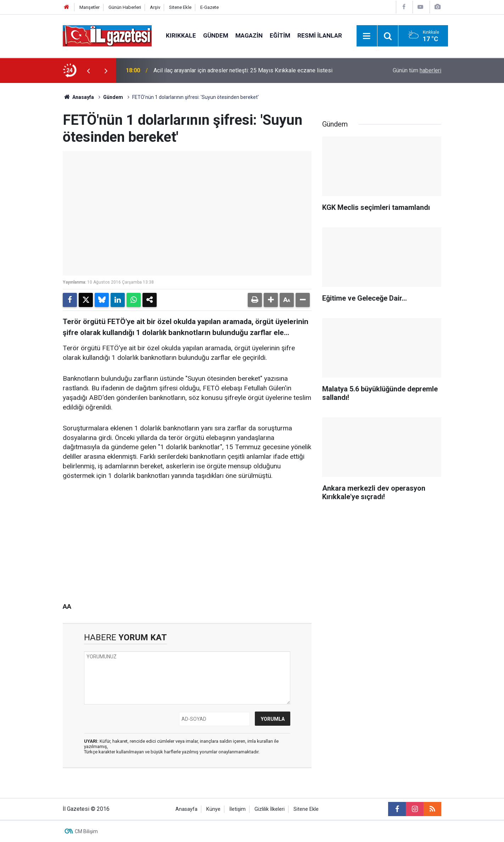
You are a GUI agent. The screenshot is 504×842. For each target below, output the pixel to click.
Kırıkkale (181, 35)
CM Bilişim (86, 831)
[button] (271, 300)
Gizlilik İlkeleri (270, 809)
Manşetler (89, 7)
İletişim (237, 809)
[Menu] (367, 36)
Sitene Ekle (180, 7)
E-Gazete (209, 7)
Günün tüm (417, 70)
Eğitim (280, 35)
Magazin (249, 35)
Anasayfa (78, 97)
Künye (213, 809)
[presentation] (88, 71)
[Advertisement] (36, 189)
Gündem (216, 35)
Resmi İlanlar (320, 35)
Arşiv (155, 7)
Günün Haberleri (125, 7)
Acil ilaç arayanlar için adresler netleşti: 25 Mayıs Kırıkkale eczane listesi (243, 70)
